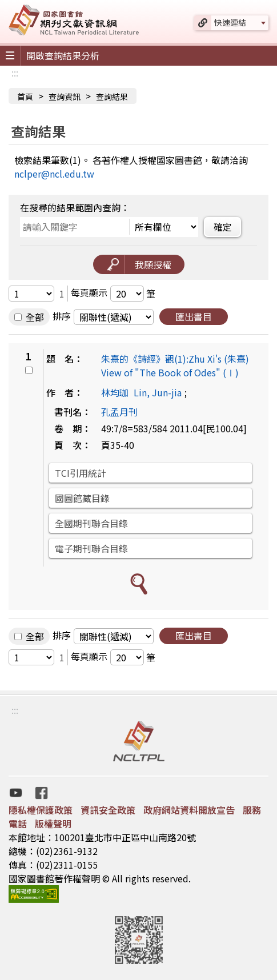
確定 (223, 227)
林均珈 (115, 392)
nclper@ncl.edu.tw (54, 174)
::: (15, 73)
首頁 (25, 97)
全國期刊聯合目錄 (91, 523)
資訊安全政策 (108, 810)
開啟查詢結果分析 (63, 55)
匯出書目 (194, 316)
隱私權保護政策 (41, 810)
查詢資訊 (65, 97)
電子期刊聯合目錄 (91, 548)
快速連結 (230, 22)
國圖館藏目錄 (82, 498)
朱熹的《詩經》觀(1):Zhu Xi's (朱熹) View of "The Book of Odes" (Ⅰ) (175, 366)
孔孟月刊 (119, 412)
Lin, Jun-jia (158, 392)
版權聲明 (53, 824)
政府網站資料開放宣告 (189, 810)
